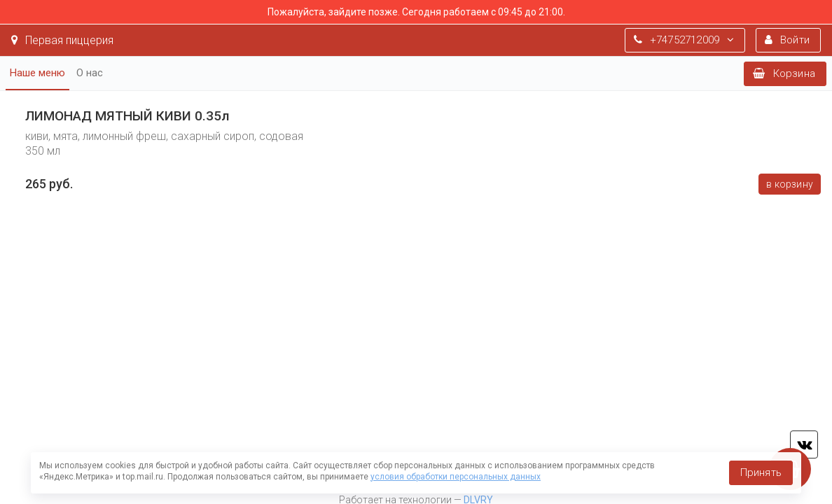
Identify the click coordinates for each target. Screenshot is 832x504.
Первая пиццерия (62, 40)
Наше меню (37, 73)
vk (804, 444)
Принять (761, 472)
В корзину (790, 184)
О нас (90, 73)
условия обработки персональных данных (456, 477)
